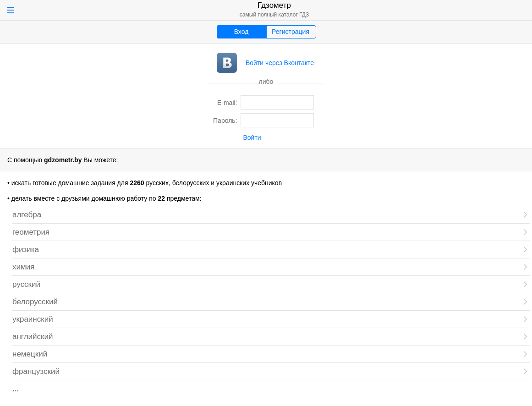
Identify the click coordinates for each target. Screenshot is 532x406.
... (16, 389)
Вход (241, 32)
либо (266, 81)
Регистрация (291, 32)
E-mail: (227, 103)
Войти (252, 137)
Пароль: (225, 121)
